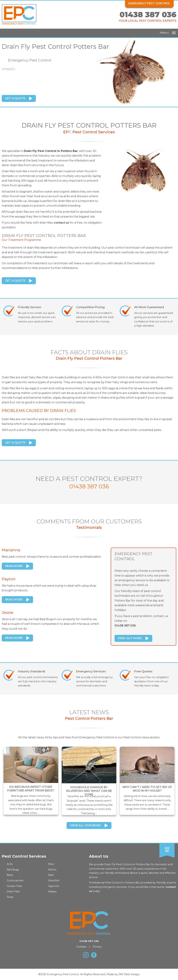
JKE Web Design (129, 974)
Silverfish (54, 881)
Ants (10, 864)
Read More (14, 566)
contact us (61, 223)
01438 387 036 (148, 14)
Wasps (52, 891)
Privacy (97, 947)
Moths (52, 870)
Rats (51, 875)
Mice (51, 864)
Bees (10, 875)
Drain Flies (13, 891)
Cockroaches (15, 881)
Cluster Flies (14, 886)
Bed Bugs (13, 870)
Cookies (81, 947)
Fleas (10, 897)
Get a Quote (15, 98)
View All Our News (86, 825)
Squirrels (54, 886)
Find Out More (130, 638)
